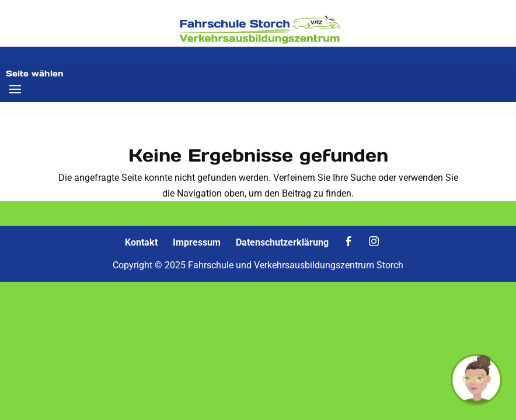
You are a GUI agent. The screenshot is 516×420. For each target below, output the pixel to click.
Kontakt (141, 242)
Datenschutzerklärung (282, 242)
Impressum (197, 242)
